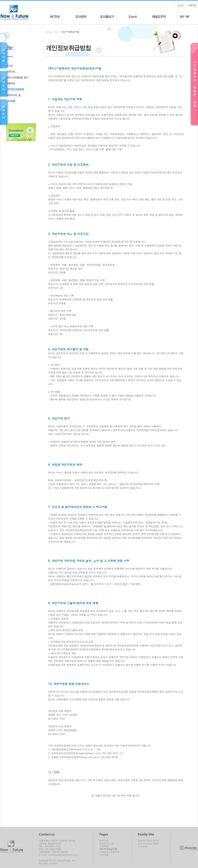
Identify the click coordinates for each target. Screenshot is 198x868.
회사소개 (104, 841)
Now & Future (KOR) (148, 841)
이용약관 (104, 846)
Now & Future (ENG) (148, 844)
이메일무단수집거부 (109, 852)
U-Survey (143, 846)
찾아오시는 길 (106, 844)
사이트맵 (104, 855)
